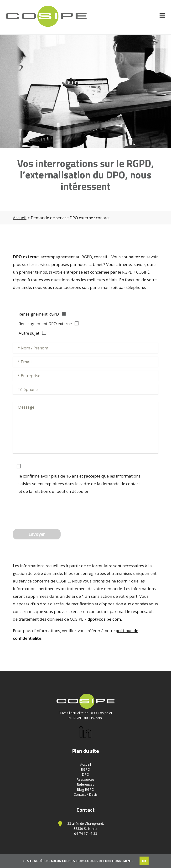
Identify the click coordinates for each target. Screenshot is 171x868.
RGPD (85, 769)
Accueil (20, 218)
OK (144, 861)
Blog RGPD (85, 789)
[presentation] (49, 510)
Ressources (85, 779)
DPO (85, 774)
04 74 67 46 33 (86, 834)
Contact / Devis (86, 794)
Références (85, 784)
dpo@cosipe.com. (105, 619)
